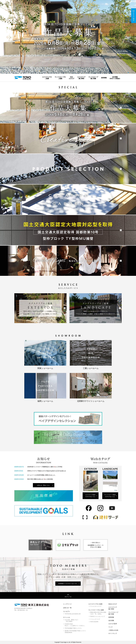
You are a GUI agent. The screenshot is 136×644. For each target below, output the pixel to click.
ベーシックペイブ (95, 619)
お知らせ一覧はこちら (43, 485)
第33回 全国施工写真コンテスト (75, 632)
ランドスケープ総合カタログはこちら (110, 496)
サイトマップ (113, 633)
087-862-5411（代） (23, 610)
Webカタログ (72, 78)
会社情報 (111, 620)
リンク (111, 627)
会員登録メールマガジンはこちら (68, 584)
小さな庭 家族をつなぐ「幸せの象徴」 (72, 621)
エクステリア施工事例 (81, 78)
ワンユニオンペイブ (96, 606)
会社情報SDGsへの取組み (115, 78)
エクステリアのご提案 (47, 78)
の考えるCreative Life (73, 614)
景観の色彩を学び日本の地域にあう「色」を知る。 (98, 613)
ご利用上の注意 (113, 630)
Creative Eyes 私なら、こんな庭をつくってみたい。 (75, 625)
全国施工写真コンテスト (73, 628)
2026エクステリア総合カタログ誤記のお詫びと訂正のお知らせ (47, 471)
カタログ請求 (113, 624)
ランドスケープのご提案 (60, 78)
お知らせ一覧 (67, 608)
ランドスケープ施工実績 (93, 78)
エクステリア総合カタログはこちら (90, 496)
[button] (128, 73)
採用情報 (104, 78)
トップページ (67, 604)
